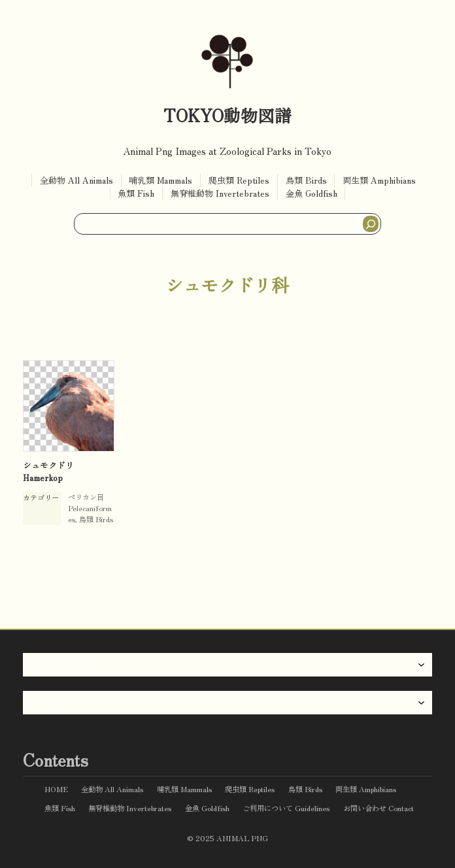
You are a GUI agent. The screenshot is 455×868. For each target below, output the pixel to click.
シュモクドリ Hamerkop (48, 472)
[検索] (371, 224)
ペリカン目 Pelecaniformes (90, 508)
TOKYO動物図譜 (227, 115)
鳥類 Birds (96, 519)
